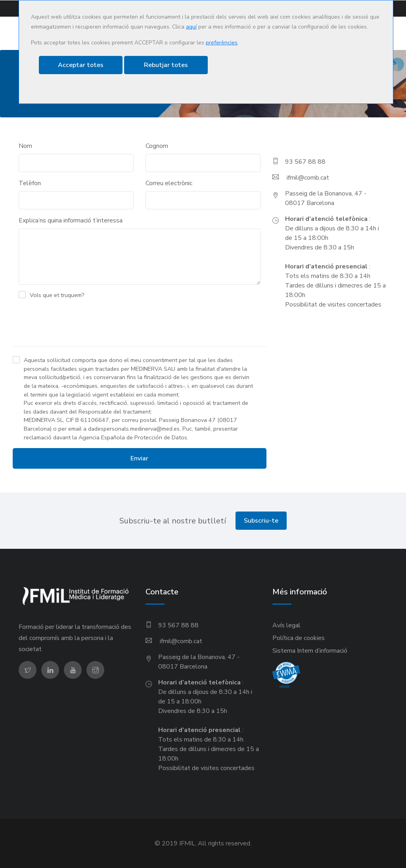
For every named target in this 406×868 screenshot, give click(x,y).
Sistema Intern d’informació (310, 651)
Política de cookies (299, 638)
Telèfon (30, 183)
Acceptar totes (81, 65)
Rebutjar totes (166, 65)
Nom (25, 146)
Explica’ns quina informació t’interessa (71, 220)
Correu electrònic (169, 183)
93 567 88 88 (305, 161)
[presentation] (73, 324)
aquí (191, 27)
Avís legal (286, 625)
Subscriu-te (261, 521)
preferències (222, 43)
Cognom (157, 146)
